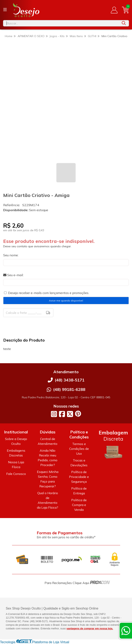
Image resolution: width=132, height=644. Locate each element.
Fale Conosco (16, 474)
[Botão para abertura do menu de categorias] (5, 10)
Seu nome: (11, 255)
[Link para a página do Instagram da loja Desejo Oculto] (54, 414)
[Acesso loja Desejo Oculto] (114, 10)
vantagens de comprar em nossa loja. (90, 628)
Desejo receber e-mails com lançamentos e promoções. (49, 293)
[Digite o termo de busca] (61, 23)
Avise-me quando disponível (66, 301)
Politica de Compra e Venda (79, 505)
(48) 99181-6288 (69, 389)
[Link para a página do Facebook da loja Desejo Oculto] (62, 414)
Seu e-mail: (13, 275)
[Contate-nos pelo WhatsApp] (126, 631)
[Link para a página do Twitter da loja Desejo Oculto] (70, 414)
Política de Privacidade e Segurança (79, 477)
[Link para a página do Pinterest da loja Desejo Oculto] (78, 414)
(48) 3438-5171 (70, 380)
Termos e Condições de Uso (79, 449)
